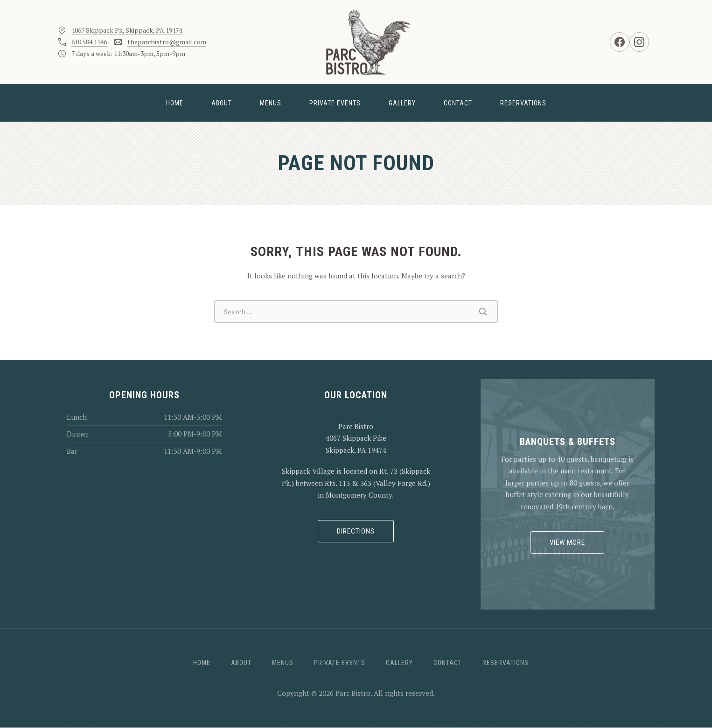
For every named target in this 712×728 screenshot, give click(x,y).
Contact (458, 103)
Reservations (523, 103)
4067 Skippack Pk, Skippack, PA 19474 (127, 30)
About (222, 103)
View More (567, 542)
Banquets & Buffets (568, 442)
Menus (271, 103)
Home (175, 103)
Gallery (402, 103)
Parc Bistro (353, 693)
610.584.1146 (89, 42)
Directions (356, 531)
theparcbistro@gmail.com (167, 42)
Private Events (335, 103)
